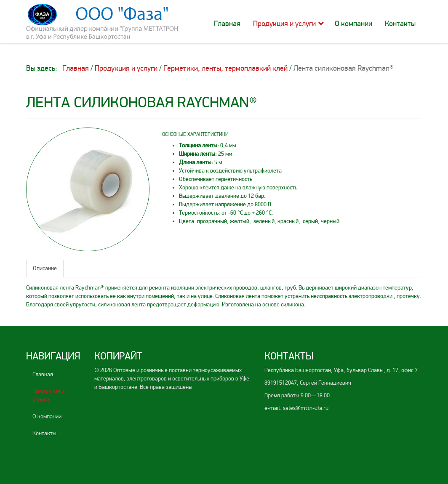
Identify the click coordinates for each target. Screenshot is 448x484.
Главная (227, 24)
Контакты (400, 24)
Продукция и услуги (284, 24)
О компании (353, 24)
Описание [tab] (45, 268)
